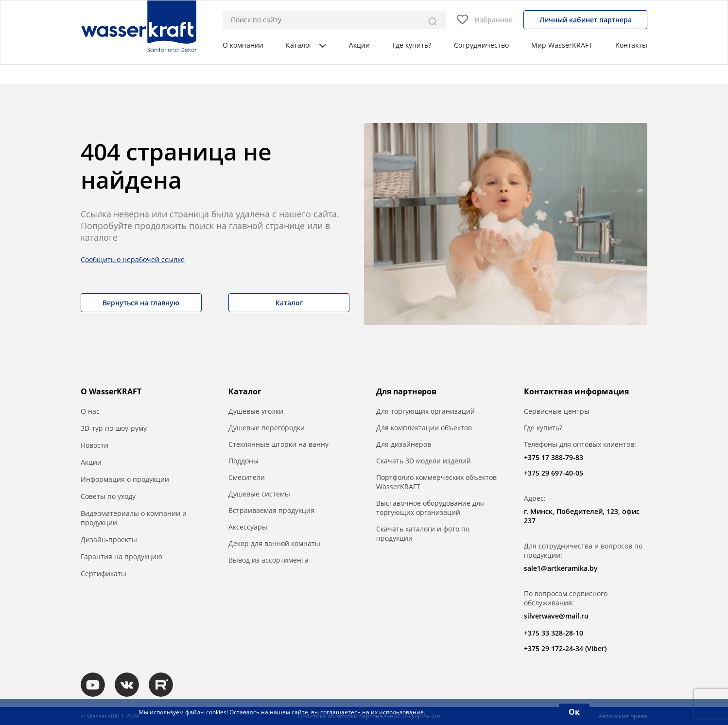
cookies (216, 712)
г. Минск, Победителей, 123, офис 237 (582, 516)
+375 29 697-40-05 (554, 473)
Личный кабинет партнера (586, 20)
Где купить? (412, 45)
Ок (574, 712)
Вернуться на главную (141, 303)
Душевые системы (259, 494)
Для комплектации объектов (424, 428)
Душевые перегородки (267, 428)
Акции (359, 45)
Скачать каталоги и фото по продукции (423, 533)
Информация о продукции (125, 479)
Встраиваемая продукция (271, 510)
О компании (243, 45)
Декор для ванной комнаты (274, 543)
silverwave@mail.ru (556, 616)
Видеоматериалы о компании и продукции (134, 518)
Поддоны (243, 461)
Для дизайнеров (404, 444)
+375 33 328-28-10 (554, 633)
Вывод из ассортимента (269, 560)
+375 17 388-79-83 (554, 457)
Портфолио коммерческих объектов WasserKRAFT (436, 482)
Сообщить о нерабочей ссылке (133, 259)
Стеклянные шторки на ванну (278, 444)
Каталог (306, 45)
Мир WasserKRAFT (562, 45)
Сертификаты (104, 574)
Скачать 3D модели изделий (424, 461)
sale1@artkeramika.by (561, 568)
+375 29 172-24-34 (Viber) (565, 648)
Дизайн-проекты (109, 539)
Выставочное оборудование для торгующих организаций (430, 508)
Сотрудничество (481, 45)
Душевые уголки (256, 411)
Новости (95, 445)
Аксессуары (248, 527)
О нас (90, 411)
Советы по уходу (108, 496)
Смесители (247, 477)
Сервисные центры (557, 411)
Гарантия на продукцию (121, 557)
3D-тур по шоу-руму (114, 428)
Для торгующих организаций (425, 411)
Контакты (631, 45)
